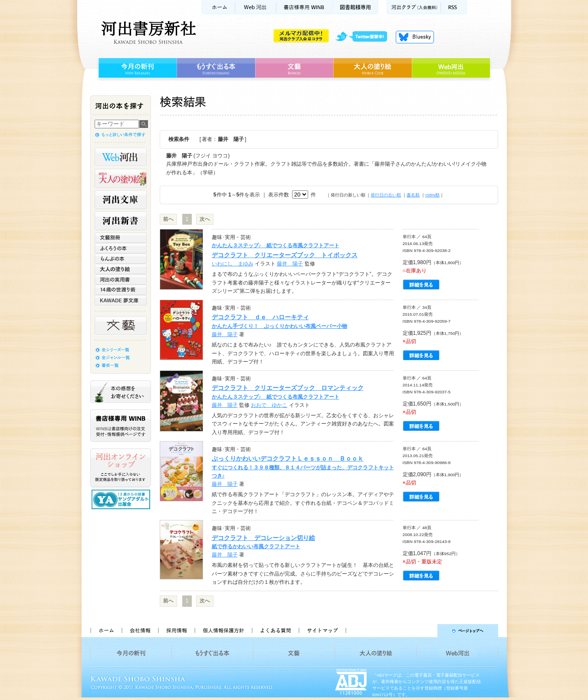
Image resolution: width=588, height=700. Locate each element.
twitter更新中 (364, 37)
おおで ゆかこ (269, 405)
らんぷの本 (121, 258)
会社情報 (140, 631)
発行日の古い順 (386, 195)
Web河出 (256, 7)
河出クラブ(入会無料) (414, 7)
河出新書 (121, 221)
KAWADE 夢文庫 (121, 300)
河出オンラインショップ (121, 468)
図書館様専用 (356, 7)
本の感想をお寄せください (121, 392)
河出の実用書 (121, 279)
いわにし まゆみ (233, 264)
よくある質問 (275, 631)
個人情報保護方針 (223, 631)
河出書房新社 (147, 33)
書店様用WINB (305, 7)
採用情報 (176, 631)
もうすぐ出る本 (216, 68)
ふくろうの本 (121, 248)
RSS (454, 7)
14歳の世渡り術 (121, 290)
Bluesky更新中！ (415, 37)
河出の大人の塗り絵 (121, 178)
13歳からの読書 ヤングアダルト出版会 (122, 499)
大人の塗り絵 (373, 68)
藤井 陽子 (290, 264)
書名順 (413, 195)
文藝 (294, 68)
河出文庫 (121, 200)
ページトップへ (426, 631)
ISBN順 (432, 195)
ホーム (218, 7)
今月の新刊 (136, 68)
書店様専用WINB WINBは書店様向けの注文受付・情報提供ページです (121, 426)
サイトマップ (322, 631)
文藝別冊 (121, 238)
